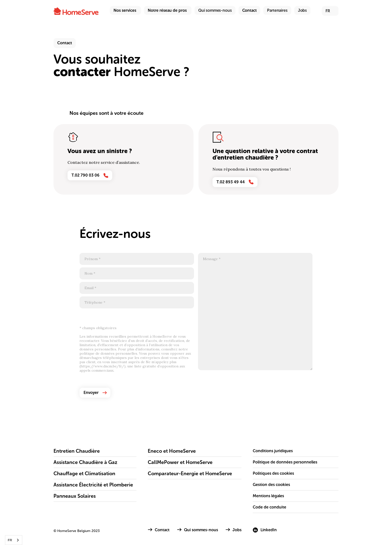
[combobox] (14, 540)
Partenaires (277, 10)
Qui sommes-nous (215, 10)
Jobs (302, 10)
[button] (125, 10)
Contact (249, 10)
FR (10, 540)
